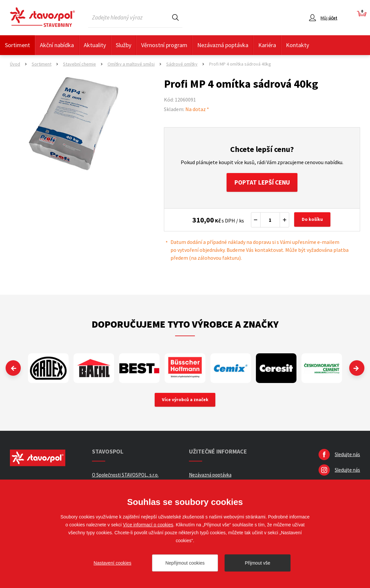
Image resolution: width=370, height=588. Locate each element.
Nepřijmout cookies (185, 563)
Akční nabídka (57, 45)
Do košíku (313, 221)
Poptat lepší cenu (262, 183)
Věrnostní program (164, 45)
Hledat (175, 17)
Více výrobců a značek (185, 401)
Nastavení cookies (112, 563)
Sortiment (17, 45)
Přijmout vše (257, 563)
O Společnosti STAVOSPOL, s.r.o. (125, 476)
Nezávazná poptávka (223, 45)
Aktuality (95, 45)
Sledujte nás (347, 456)
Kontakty (297, 45)
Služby (123, 45)
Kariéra (267, 45)
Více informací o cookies (148, 525)
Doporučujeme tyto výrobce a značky (185, 325)
